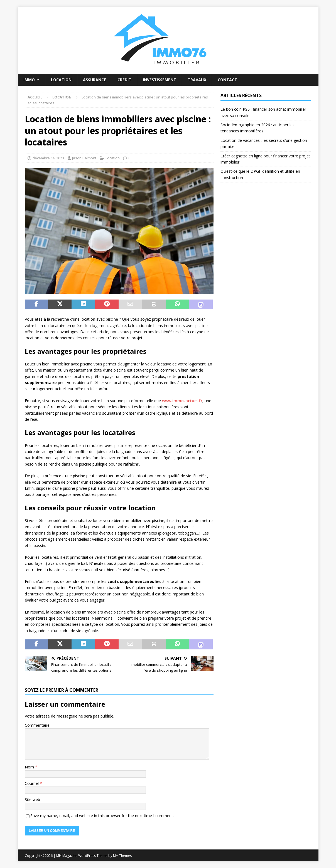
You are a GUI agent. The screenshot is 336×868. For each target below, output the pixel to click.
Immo (29, 80)
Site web (32, 799)
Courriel (32, 783)
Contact (227, 80)
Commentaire (37, 725)
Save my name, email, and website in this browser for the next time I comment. (102, 816)
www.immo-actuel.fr (182, 401)
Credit (124, 80)
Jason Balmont (84, 158)
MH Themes (122, 856)
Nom (30, 767)
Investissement (160, 80)
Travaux (197, 80)
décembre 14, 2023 (48, 158)
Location (61, 80)
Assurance (95, 80)
